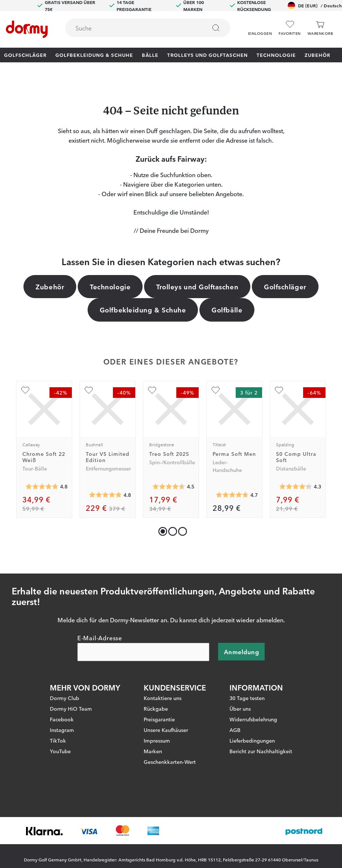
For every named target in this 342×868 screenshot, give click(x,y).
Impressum (157, 741)
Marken (153, 751)
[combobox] (148, 28)
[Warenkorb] (320, 28)
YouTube (60, 751)
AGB (235, 730)
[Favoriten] (290, 28)
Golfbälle (227, 310)
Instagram (62, 730)
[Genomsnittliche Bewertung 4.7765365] (42, 487)
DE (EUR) (315, 6)
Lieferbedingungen (252, 741)
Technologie (276, 55)
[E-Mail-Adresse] (143, 652)
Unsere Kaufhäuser (166, 730)
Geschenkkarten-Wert (170, 762)
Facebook (62, 719)
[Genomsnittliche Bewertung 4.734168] (232, 495)
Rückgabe (156, 709)
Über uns (240, 709)
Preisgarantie (159, 719)
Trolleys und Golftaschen (207, 55)
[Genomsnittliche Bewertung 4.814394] (106, 495)
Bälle (150, 55)
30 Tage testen (247, 698)
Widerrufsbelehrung (253, 719)
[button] (260, 25)
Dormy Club (65, 698)
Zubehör (317, 55)
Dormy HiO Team (71, 709)
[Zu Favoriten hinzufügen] (25, 390)
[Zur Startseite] (27, 29)
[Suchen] (216, 28)
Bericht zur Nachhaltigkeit (261, 751)
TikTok (58, 741)
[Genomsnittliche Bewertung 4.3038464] (296, 487)
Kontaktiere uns (163, 698)
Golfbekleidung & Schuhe (94, 55)
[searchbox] (131, 28)
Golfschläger (25, 55)
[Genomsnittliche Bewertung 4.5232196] (169, 487)
